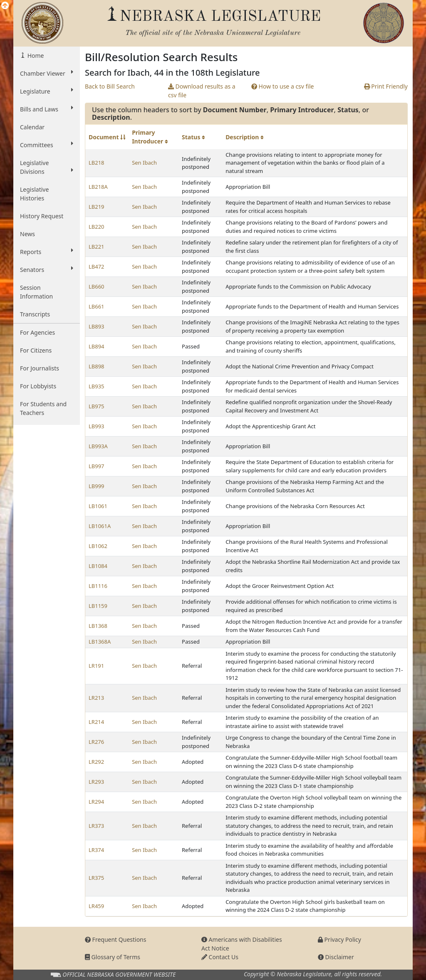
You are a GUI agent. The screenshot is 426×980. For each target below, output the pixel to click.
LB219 (97, 207)
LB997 (97, 466)
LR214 (96, 722)
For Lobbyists (38, 386)
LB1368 (98, 626)
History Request (42, 216)
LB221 (97, 247)
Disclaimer (336, 957)
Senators (47, 269)
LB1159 (98, 606)
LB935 (97, 386)
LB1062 (98, 546)
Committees (47, 145)
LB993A (98, 446)
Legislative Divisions (47, 167)
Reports (47, 252)
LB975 (97, 406)
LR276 (96, 742)
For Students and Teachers (43, 408)
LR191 (96, 666)
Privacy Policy (339, 939)
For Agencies (37, 332)
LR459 (96, 906)
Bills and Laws (47, 109)
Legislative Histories (34, 194)
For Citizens (36, 350)
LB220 (97, 227)
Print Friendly (386, 86)
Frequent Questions (116, 939)
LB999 (97, 486)
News (27, 234)
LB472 (97, 267)
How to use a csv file (283, 86)
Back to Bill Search (110, 86)
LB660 (97, 286)
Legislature (47, 91)
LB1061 (98, 506)
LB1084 (98, 566)
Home (35, 56)
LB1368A (100, 642)
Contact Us (220, 957)
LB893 (97, 326)
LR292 (96, 762)
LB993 (97, 426)
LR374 (96, 850)
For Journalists (40, 368)
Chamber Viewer (47, 73)
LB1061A (100, 526)
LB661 (97, 306)
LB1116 (98, 586)
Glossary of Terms (113, 957)
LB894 (97, 346)
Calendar (32, 127)
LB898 (97, 366)
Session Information (36, 292)
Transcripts (35, 314)
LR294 (96, 802)
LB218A (98, 187)
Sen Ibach (144, 163)
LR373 (96, 826)
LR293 (96, 782)
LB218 (97, 163)
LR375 (96, 878)
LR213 (96, 698)
